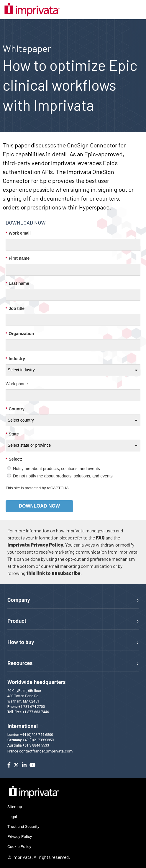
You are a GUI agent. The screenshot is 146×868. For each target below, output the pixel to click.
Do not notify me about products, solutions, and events (63, 476)
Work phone (17, 384)
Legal (12, 817)
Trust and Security (23, 826)
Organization (20, 334)
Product (17, 621)
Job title (15, 309)
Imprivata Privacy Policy (35, 545)
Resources (20, 663)
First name (18, 258)
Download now (39, 506)
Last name (17, 283)
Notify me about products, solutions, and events (56, 469)
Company (19, 600)
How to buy (21, 642)
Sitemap (15, 807)
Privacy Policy (20, 836)
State (12, 434)
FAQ (100, 538)
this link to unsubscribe (53, 573)
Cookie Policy (19, 846)
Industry (15, 359)
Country (15, 409)
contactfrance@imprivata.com (46, 751)
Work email (18, 233)
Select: (14, 459)
